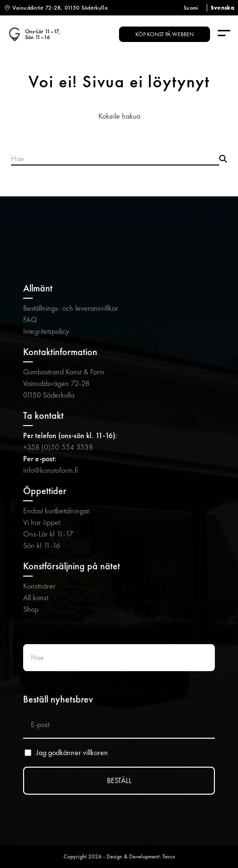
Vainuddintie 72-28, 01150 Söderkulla (60, 8)
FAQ (30, 320)
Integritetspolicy (46, 331)
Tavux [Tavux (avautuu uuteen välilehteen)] (169, 856)
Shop (31, 609)
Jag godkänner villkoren (72, 753)
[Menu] (224, 34)
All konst (36, 598)
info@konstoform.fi (51, 470)
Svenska (222, 8)
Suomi (191, 8)
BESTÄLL (119, 780)
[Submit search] (223, 159)
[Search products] (115, 159)
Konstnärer (39, 586)
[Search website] (119, 658)
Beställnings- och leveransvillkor (71, 308)
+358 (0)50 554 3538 (58, 447)
